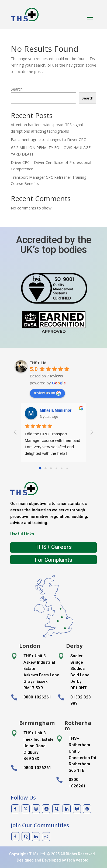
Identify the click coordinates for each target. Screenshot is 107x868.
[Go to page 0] (40, 468)
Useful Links (22, 534)
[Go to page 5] (67, 468)
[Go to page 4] (62, 468)
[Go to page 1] (45, 468)
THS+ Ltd (38, 363)
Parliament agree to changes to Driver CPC (48, 139)
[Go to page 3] (56, 468)
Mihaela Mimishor (56, 410)
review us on (48, 393)
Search (17, 89)
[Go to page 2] (51, 468)
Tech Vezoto (77, 860)
